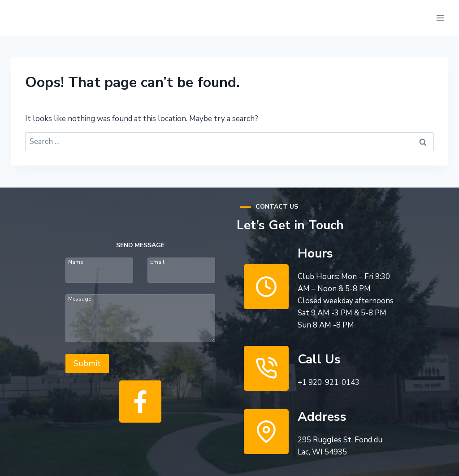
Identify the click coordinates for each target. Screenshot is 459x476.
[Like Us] (140, 402)
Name (76, 262)
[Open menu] (440, 18)
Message (81, 298)
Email (159, 262)
